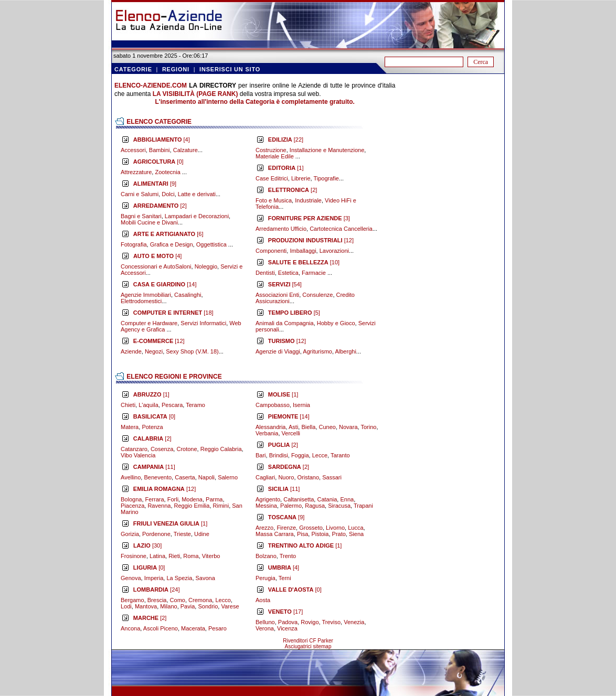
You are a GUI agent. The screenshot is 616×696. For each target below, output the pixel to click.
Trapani (363, 506)
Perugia (265, 578)
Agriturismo (317, 351)
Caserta (185, 477)
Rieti (174, 556)
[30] (147, 545)
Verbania (267, 433)
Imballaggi (303, 251)
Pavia (188, 606)
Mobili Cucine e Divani (149, 222)
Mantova (146, 606)
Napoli (206, 477)
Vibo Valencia (138, 455)
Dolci (168, 194)
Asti (293, 427)
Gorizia (130, 534)
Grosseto (311, 528)
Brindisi (279, 455)
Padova (288, 622)
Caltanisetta (299, 499)
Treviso (331, 622)
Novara (348, 427)
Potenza (152, 427)
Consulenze (317, 295)
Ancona (130, 628)
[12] (159, 341)
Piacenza (132, 506)
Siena (356, 534)
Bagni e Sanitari (141, 216)
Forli (173, 499)
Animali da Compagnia (285, 323)
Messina (266, 506)
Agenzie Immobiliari (146, 295)
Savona (205, 578)
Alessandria (270, 427)
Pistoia (320, 534)
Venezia (354, 622)
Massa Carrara (275, 534)
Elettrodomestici (141, 301)
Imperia (154, 578)
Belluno (265, 622)
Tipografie (326, 178)
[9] (155, 184)
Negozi (154, 351)
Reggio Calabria (221, 449)
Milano (168, 606)
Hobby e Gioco (336, 323)
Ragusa (315, 506)
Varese (230, 606)
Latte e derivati (197, 194)
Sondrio (208, 606)
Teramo (195, 405)
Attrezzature (136, 172)
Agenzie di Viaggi (278, 351)
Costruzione (271, 150)
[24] (157, 590)
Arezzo (264, 528)
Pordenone (156, 534)
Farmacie (315, 273)
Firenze (286, 528)
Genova (131, 578)
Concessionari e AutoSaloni (156, 266)
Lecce (320, 455)
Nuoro (286, 477)
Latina (157, 556)
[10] (304, 262)
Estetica (288, 273)
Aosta (263, 600)
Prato (339, 534)
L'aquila (148, 405)
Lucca (355, 528)
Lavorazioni (334, 251)
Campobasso (273, 405)
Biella (308, 427)
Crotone (187, 449)
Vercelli (291, 433)
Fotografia (134, 244)
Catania (327, 499)
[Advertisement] (449, 239)
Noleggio (206, 266)
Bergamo (132, 600)
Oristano (309, 477)
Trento (288, 556)
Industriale (308, 200)
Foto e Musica (274, 200)
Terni (285, 578)
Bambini (160, 150)
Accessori (133, 150)
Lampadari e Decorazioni (197, 216)
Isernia (301, 405)
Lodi (126, 606)
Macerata (193, 628)
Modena (192, 499)
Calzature (185, 150)
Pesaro (217, 628)
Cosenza (162, 449)
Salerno (228, 477)
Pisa (302, 534)
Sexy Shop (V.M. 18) (192, 351)
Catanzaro (134, 449)
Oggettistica (212, 244)
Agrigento (268, 499)
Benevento (158, 477)
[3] (309, 218)
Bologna (131, 499)
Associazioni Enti (277, 295)
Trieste (182, 534)
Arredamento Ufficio (281, 229)
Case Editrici (272, 178)
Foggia (300, 455)
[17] (285, 612)
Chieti (128, 405)
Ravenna (159, 506)
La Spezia (179, 578)
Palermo (291, 506)
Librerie (301, 178)
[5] (294, 313)
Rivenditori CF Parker (308, 641)
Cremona (200, 600)
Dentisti (265, 273)
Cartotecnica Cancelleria (341, 229)
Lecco (223, 600)
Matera (130, 427)
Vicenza (287, 628)
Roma (191, 556)
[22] (286, 140)
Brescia (157, 600)
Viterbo (211, 556)
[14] (165, 284)
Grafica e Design (172, 244)
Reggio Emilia (192, 506)
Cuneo (327, 427)
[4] (162, 140)
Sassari (332, 477)
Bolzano (266, 556)
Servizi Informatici (203, 323)
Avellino (131, 477)
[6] (168, 234)
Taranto (340, 455)
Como (178, 600)
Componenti (271, 251)
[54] (285, 284)
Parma (214, 499)
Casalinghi (188, 295)
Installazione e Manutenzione (327, 150)
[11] (154, 467)
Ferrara (155, 499)
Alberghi (345, 351)
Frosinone (134, 556)
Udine (202, 534)
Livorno (335, 528)
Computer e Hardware (149, 323)
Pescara (172, 405)
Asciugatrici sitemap (308, 646)
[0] (158, 162)
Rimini (221, 506)
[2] (160, 206)
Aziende (131, 351)
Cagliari (265, 477)
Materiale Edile (275, 156)
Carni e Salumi (140, 194)
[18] (173, 313)
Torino (368, 427)
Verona (265, 628)
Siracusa (339, 506)
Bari (261, 455)
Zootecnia (168, 172)
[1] (286, 168)
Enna (347, 499)
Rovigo (310, 622)
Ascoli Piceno (161, 628)
